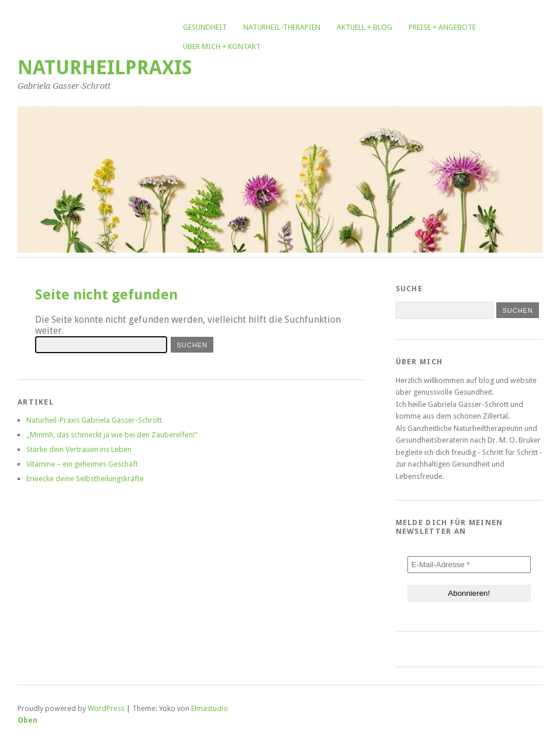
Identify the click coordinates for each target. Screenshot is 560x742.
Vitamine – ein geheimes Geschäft (82, 464)
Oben (27, 720)
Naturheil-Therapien (282, 27)
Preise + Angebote (442, 27)
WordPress (106, 708)
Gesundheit (205, 27)
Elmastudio (210, 708)
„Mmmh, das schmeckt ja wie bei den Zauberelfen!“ (112, 435)
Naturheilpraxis (105, 68)
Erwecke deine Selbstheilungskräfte (85, 479)
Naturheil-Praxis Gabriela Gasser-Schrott (94, 420)
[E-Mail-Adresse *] (469, 565)
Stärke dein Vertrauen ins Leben (79, 449)
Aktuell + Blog (364, 27)
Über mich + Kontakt (222, 46)
